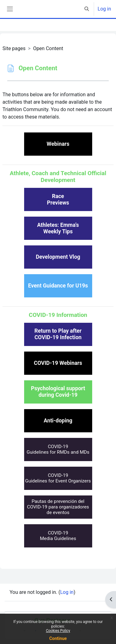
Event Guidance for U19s (58, 286)
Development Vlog (58, 257)
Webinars (58, 144)
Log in (104, 9)
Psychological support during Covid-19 (58, 392)
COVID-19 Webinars (58, 363)
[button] (87, 9)
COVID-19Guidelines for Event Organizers (58, 478)
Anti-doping (58, 421)
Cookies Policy (58, 631)
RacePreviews (58, 199)
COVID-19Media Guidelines (58, 536)
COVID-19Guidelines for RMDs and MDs (58, 449)
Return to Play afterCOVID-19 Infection (58, 334)
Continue (58, 638)
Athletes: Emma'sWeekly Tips (58, 228)
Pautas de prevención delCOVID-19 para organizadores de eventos (58, 507)
